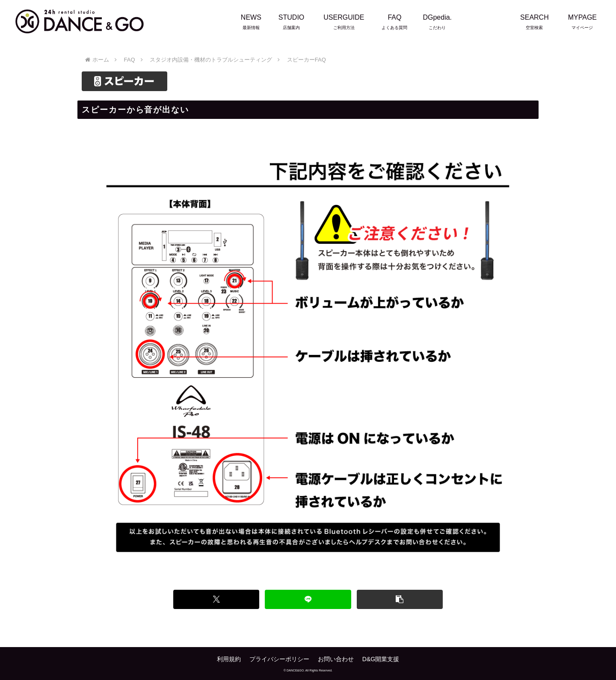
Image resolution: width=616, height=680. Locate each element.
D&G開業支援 (381, 659)
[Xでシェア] (216, 599)
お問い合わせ (336, 659)
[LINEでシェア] (308, 599)
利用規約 (229, 659)
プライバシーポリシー (279, 659)
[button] (400, 599)
